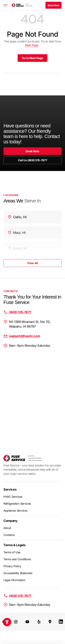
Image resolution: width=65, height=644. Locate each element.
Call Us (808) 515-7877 (33, 160)
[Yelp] (39, 622)
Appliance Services (15, 511)
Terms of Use (12, 552)
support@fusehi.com (24, 336)
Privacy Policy (12, 566)
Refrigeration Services (17, 504)
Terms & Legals (15, 545)
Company (10, 521)
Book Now (32, 151)
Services (10, 489)
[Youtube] (27, 622)
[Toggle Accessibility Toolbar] (7, 622)
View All (32, 263)
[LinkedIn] (61, 622)
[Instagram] (16, 622)
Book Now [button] (54, 5)
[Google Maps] (50, 622)
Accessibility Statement (18, 573)
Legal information (14, 580)
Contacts (9, 535)
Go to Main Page (32, 58)
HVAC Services (13, 497)
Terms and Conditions (17, 559)
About (7, 528)
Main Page (32, 45)
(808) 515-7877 (20, 312)
